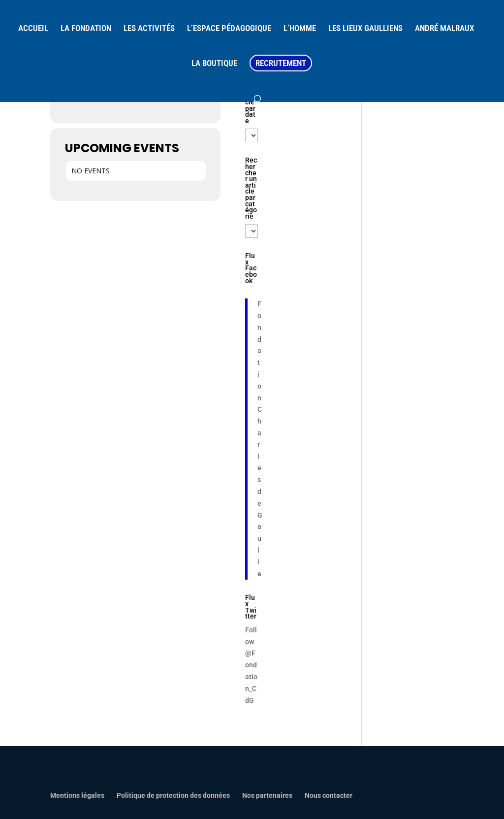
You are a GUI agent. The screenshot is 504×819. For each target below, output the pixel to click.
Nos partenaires (267, 795)
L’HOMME (300, 29)
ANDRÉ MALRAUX (444, 29)
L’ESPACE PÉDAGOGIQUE (229, 29)
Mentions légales (77, 795)
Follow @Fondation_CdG (251, 665)
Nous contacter (329, 795)
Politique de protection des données (173, 795)
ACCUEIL (33, 29)
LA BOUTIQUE (214, 64)
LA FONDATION (86, 29)
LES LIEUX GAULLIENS (365, 29)
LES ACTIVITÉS (149, 29)
